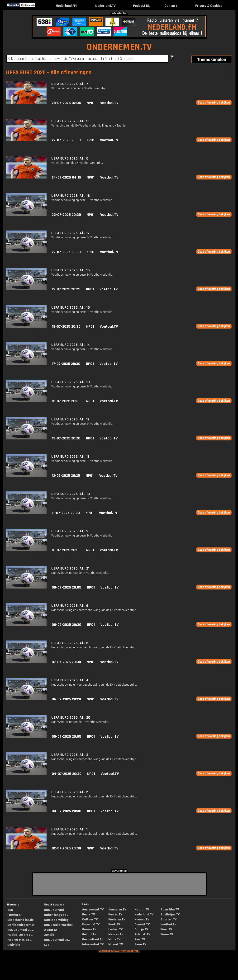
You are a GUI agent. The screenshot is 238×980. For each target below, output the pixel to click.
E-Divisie (14, 945)
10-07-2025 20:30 (66, 550)
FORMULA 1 (15, 915)
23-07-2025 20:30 (66, 215)
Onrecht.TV (142, 924)
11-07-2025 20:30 (66, 513)
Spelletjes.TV (170, 914)
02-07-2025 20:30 (66, 848)
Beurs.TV (88, 914)
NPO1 (91, 103)
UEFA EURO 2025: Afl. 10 (71, 494)
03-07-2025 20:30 (67, 811)
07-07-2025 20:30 (66, 662)
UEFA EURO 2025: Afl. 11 (70, 457)
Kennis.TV (115, 914)
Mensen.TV (116, 934)
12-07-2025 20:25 (66, 476)
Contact (171, 6)
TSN (10, 910)
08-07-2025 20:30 (67, 625)
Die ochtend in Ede (20, 920)
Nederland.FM (66, 6)
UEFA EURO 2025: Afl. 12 (70, 419)
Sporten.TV (169, 919)
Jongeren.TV (117, 909)
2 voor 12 (50, 930)
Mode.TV (114, 939)
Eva (47, 945)
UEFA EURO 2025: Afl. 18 (71, 196)
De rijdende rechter (21, 925)
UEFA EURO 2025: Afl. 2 (70, 792)
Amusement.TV (93, 909)
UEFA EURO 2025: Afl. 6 (70, 158)
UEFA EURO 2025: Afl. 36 (71, 121)
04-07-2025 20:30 (67, 774)
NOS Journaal (54, 910)
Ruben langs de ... (57, 915)
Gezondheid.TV (93, 939)
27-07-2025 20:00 (66, 140)
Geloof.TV (89, 934)
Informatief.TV (93, 944)
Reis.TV (140, 939)
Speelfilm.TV (170, 909)
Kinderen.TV (117, 919)
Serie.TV (140, 944)
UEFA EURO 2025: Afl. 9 (70, 531)
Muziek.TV (116, 944)
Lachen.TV (115, 929)
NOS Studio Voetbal (58, 925)
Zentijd (49, 935)
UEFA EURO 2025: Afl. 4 (70, 680)
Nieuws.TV (142, 919)
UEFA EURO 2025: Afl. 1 (69, 829)
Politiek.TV (142, 934)
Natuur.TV (142, 909)
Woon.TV (167, 934)
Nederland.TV (105, 6)
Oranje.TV (141, 929)
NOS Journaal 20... (20, 930)
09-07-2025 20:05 (67, 587)
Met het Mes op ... (20, 940)
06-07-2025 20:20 (66, 699)
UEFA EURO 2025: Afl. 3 (70, 755)
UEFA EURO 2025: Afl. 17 (70, 233)
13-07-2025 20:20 (66, 438)
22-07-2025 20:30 (66, 252)
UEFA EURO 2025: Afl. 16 (71, 270)
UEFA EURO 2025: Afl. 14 (71, 345)
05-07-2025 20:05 (67, 737)
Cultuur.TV (90, 919)
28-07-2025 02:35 (66, 103)
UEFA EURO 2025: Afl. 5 (70, 643)
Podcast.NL (141, 6)
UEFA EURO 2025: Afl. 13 (71, 382)
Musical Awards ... (20, 935)
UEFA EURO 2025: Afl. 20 (71, 718)
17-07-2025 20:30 (66, 364)
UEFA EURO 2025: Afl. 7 (70, 84)
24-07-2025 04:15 (66, 177)
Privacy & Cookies (209, 6)
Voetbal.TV (109, 103)
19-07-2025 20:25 (66, 289)
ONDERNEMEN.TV (119, 47)
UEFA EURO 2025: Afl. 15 (71, 308)
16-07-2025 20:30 (66, 401)
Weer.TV (166, 929)
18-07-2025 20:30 (66, 327)
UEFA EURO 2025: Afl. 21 (70, 568)
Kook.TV (114, 924)
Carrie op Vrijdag (56, 920)
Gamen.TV (89, 929)
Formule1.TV (91, 924)
